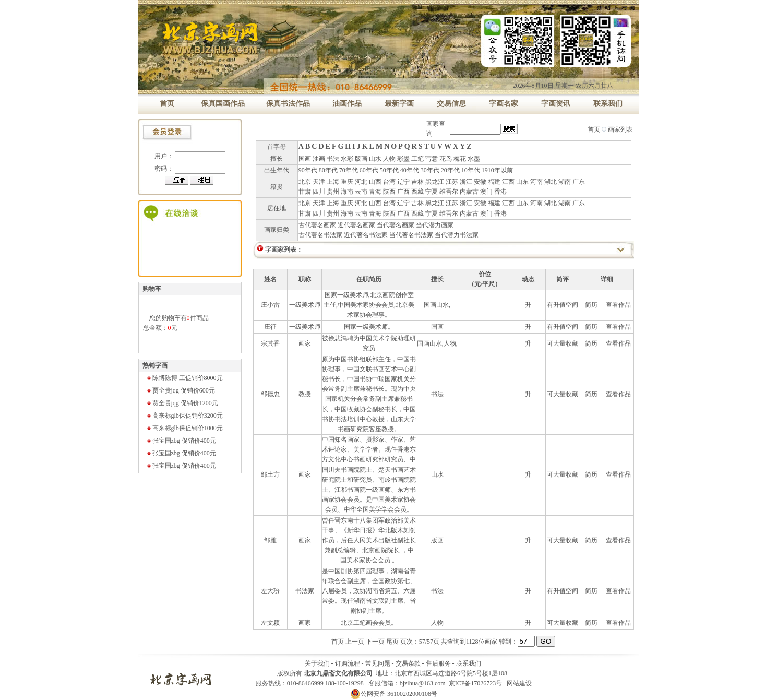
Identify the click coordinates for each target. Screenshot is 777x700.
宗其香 (270, 343)
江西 (508, 182)
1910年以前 (497, 170)
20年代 (450, 170)
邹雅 (270, 540)
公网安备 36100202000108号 (394, 694)
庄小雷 (270, 305)
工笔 (417, 159)
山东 (522, 182)
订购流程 (348, 663)
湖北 (551, 182)
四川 (319, 192)
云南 (361, 192)
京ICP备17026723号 (476, 683)
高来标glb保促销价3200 (184, 416)
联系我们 (469, 663)
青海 (375, 192)
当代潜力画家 (435, 225)
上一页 (355, 642)
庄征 (270, 327)
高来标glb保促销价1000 (184, 428)
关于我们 (317, 663)
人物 (389, 159)
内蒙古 (469, 192)
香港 (500, 192)
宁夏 (432, 192)
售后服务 (438, 663)
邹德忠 (270, 394)
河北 (361, 182)
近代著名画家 (356, 225)
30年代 (430, 170)
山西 (375, 182)
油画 (319, 159)
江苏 (452, 182)
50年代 (389, 170)
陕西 (389, 192)
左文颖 (270, 623)
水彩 (347, 159)
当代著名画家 (396, 225)
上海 (333, 182)
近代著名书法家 (366, 235)
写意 (432, 159)
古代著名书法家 (320, 235)
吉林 (417, 182)
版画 (361, 159)
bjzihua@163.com (423, 683)
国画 (305, 159)
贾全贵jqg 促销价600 (181, 390)
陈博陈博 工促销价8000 (184, 378)
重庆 (347, 182)
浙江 (466, 182)
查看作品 (618, 305)
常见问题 (378, 663)
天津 (319, 182)
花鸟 (446, 159)
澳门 (486, 192)
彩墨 (403, 159)
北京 (305, 182)
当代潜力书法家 (457, 235)
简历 (591, 305)
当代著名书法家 (411, 235)
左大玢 (270, 591)
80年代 (328, 170)
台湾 (389, 182)
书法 (333, 159)
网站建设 (519, 683)
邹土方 (270, 474)
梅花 (460, 159)
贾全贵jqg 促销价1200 (182, 403)
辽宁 (403, 182)
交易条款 (408, 663)
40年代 (410, 170)
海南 (347, 192)
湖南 (565, 182)
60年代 (369, 170)
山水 (375, 159)
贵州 (333, 192)
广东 (579, 182)
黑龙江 (435, 182)
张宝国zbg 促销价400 (181, 441)
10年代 (471, 170)
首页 (594, 129)
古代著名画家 (317, 225)
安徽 (480, 182)
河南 (536, 182)
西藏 (417, 192)
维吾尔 (449, 192)
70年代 (349, 170)
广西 (403, 192)
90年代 (308, 170)
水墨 (474, 159)
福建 (494, 182)
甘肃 (305, 192)
